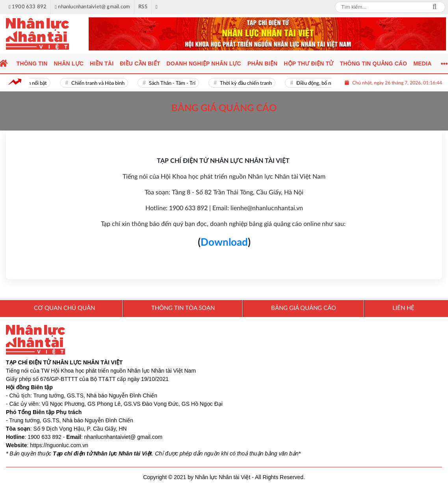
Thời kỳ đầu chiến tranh (248, 83)
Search (435, 7)
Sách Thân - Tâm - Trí (174, 83)
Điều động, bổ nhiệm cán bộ (329, 83)
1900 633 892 (45, 437)
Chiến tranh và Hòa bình (100, 83)
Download (224, 243)
